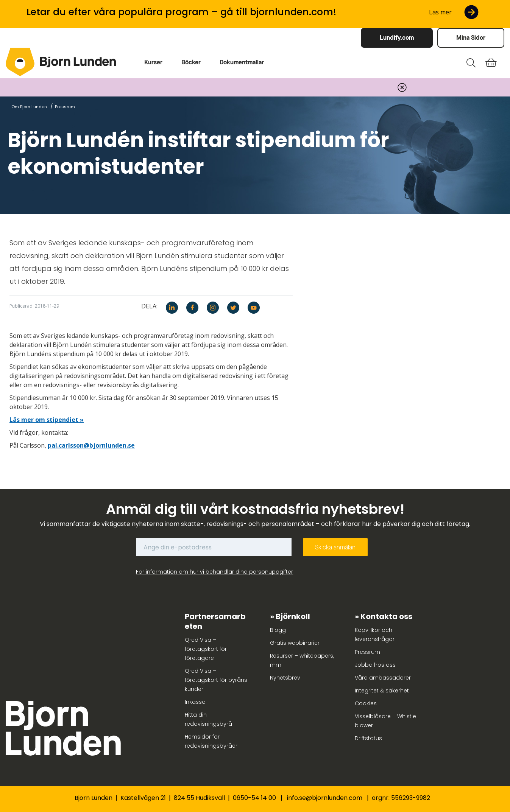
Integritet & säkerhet (382, 691)
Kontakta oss (386, 616)
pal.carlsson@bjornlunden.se (91, 445)
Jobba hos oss (375, 665)
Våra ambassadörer (383, 678)
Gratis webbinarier (295, 643)
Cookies (366, 703)
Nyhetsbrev (285, 678)
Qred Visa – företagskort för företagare (206, 649)
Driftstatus (368, 738)
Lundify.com (397, 38)
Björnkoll (293, 616)
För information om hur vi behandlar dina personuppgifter (214, 572)
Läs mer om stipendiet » (47, 420)
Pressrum (367, 652)
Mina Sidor (471, 38)
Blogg (278, 630)
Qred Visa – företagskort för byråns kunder (216, 680)
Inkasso (195, 702)
